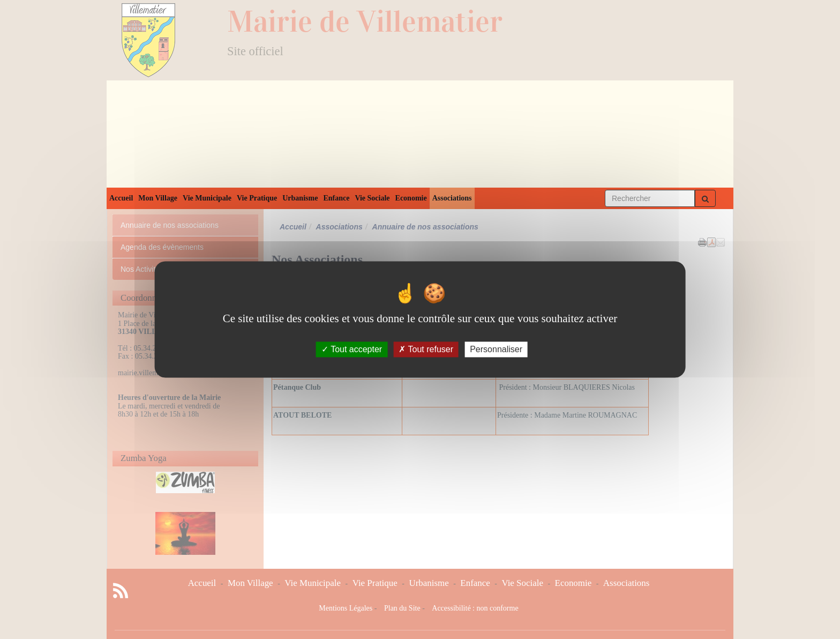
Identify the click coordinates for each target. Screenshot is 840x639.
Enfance (336, 198)
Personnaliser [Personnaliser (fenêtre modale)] (496, 349)
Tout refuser (426, 349)
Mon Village (158, 198)
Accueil (121, 198)
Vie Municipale (207, 198)
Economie (411, 198)
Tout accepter (352, 349)
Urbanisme (300, 198)
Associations (452, 198)
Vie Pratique (257, 198)
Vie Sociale (372, 198)
